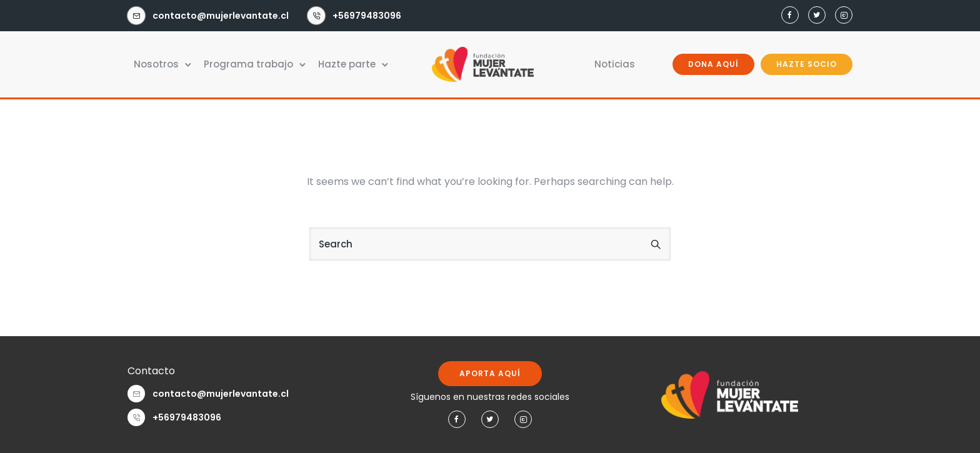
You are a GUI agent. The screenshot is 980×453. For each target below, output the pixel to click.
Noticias (615, 64)
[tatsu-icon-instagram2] (844, 16)
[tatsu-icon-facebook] (790, 16)
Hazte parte (347, 64)
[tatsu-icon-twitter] (817, 16)
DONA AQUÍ (713, 64)
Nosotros (156, 64)
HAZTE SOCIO (807, 64)
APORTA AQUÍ (490, 373)
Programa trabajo (248, 64)
